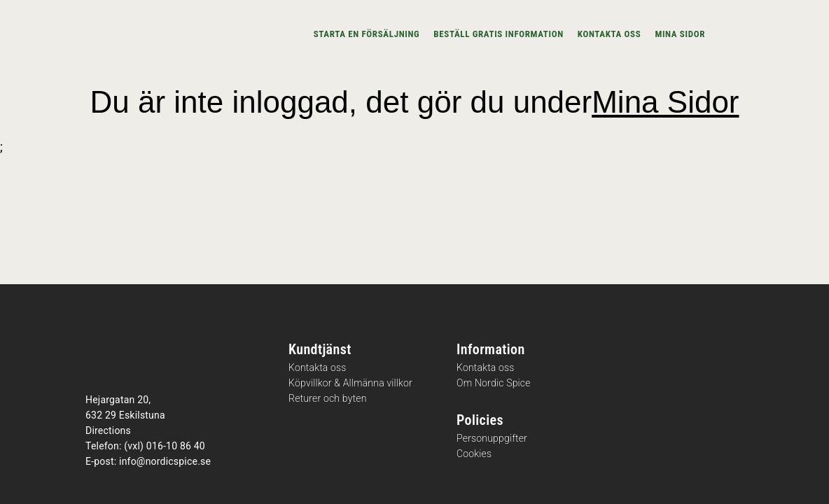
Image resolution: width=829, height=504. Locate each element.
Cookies (474, 454)
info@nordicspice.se (165, 461)
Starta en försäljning (367, 34)
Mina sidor (680, 34)
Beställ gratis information (499, 34)
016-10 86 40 (176, 446)
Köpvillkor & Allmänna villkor (350, 383)
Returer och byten (328, 399)
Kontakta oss (609, 34)
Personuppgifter (492, 439)
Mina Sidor (665, 102)
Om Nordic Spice (494, 383)
